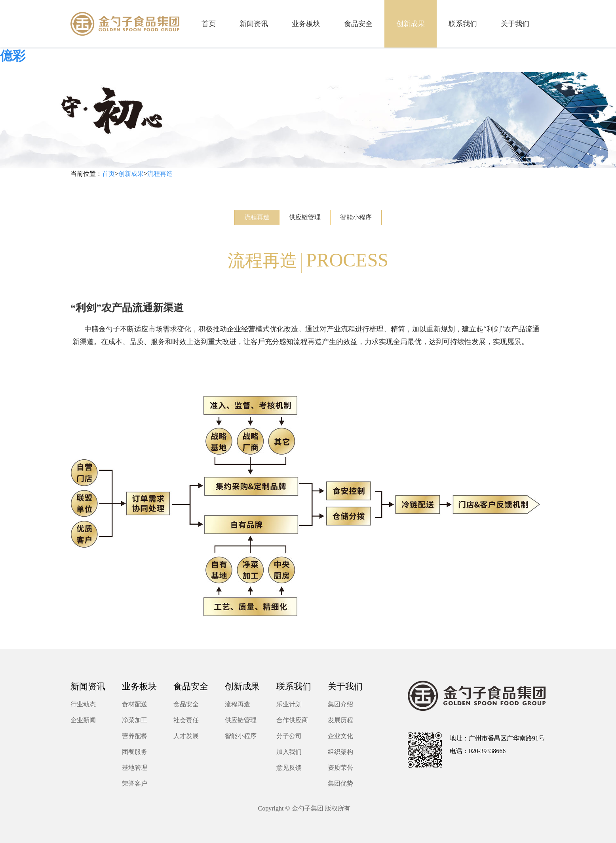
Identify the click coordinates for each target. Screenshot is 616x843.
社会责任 (186, 720)
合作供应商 (292, 720)
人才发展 (186, 736)
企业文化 (340, 736)
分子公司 (289, 736)
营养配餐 (135, 736)
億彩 (13, 56)
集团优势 (340, 783)
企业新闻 (83, 720)
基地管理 (135, 768)
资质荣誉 (340, 768)
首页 (108, 174)
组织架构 (340, 752)
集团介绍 (340, 704)
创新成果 (131, 174)
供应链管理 (305, 217)
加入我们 (289, 752)
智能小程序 (356, 217)
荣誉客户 (135, 783)
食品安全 (186, 704)
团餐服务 (135, 752)
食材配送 (135, 704)
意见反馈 (289, 768)
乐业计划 (289, 704)
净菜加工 (135, 720)
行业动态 (83, 704)
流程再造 (160, 174)
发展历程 (340, 720)
